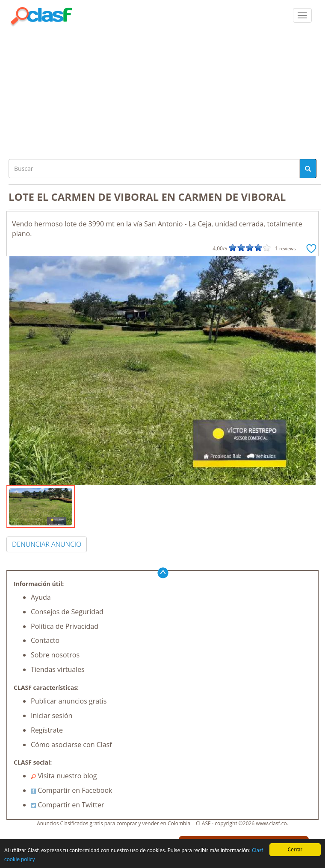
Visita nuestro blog (64, 776)
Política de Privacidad (65, 626)
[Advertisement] (162, 91)
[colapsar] (302, 15)
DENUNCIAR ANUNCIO (47, 544)
